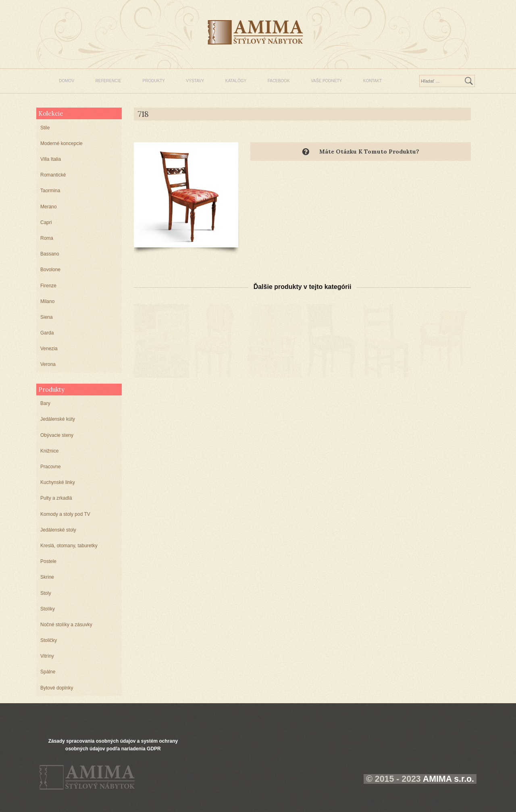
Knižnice (49, 451)
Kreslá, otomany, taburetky (69, 546)
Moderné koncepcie (61, 143)
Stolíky (48, 609)
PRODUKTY (154, 81)
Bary (45, 403)
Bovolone (50, 270)
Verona (48, 364)
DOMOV (67, 81)
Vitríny (47, 656)
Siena (47, 317)
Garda (47, 333)
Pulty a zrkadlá (56, 498)
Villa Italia (51, 159)
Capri (46, 222)
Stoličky (49, 640)
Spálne (48, 672)
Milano (47, 301)
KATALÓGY (236, 81)
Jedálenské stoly (58, 530)
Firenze (48, 286)
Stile (45, 128)
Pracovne (51, 467)
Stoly (46, 593)
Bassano (50, 254)
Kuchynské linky (58, 482)
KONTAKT (372, 81)
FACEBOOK (279, 81)
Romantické (53, 175)
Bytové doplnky (57, 688)
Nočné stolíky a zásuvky (66, 625)
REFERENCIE (108, 81)
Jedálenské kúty (58, 419)
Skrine (47, 577)
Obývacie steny (57, 435)
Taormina (50, 191)
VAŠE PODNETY (326, 81)
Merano (49, 207)
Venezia (49, 349)
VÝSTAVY (195, 81)
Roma (47, 238)
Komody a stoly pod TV (65, 514)
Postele (48, 561)
